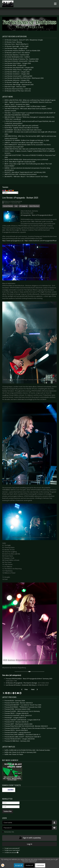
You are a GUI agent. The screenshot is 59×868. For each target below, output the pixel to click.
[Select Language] (10, 193)
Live (16, 206)
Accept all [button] (19, 865)
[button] (4, 693)
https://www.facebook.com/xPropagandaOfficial (41, 241)
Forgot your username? (12, 850)
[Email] (11, 807)
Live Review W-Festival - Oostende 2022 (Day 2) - (27, 685)
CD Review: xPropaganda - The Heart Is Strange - (27, 683)
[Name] (11, 803)
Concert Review (8, 206)
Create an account (11, 852)
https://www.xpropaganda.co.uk (13, 241)
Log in (30, 844)
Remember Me (9, 832)
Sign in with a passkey (30, 838)
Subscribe (8, 811)
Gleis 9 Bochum (34, 206)
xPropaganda (23, 206)
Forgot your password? (12, 848)
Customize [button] (40, 865)
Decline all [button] (29, 865)
